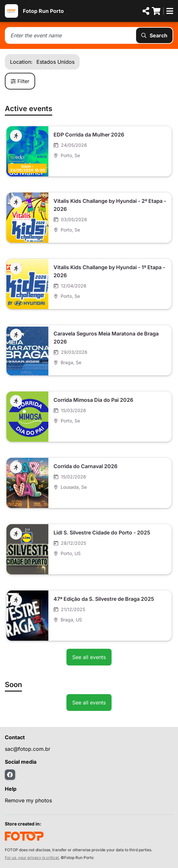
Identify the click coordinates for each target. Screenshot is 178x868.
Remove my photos (28, 800)
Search (154, 35)
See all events (89, 657)
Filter (20, 81)
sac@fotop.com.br (28, 749)
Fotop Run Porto (43, 11)
